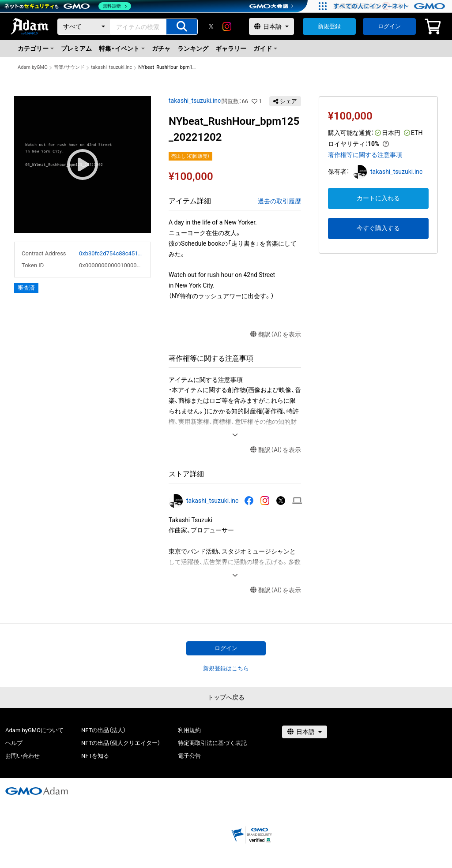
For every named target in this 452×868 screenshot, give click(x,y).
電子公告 (189, 756)
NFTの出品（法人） (104, 730)
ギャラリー (231, 49)
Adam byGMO (33, 67)
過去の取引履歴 (279, 201)
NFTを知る (95, 756)
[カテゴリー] (84, 27)
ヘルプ (14, 743)
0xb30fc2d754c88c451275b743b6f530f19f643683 (111, 253)
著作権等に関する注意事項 (365, 155)
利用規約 (189, 730)
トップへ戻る (226, 697)
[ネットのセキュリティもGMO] (68, 6)
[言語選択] (271, 26)
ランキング (193, 49)
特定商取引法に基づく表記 (212, 743)
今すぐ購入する (378, 228)
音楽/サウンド (70, 67)
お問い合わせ (23, 756)
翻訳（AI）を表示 (276, 335)
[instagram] (227, 26)
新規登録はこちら (226, 668)
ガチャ (161, 49)
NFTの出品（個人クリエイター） (121, 743)
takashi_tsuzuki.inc (111, 67)
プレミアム (76, 49)
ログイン (389, 26)
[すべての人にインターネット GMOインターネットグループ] (390, 6)
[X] (211, 26)
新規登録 (329, 26)
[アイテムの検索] (182, 27)
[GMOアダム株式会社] (37, 791)
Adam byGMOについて (34, 730)
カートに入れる (378, 198)
